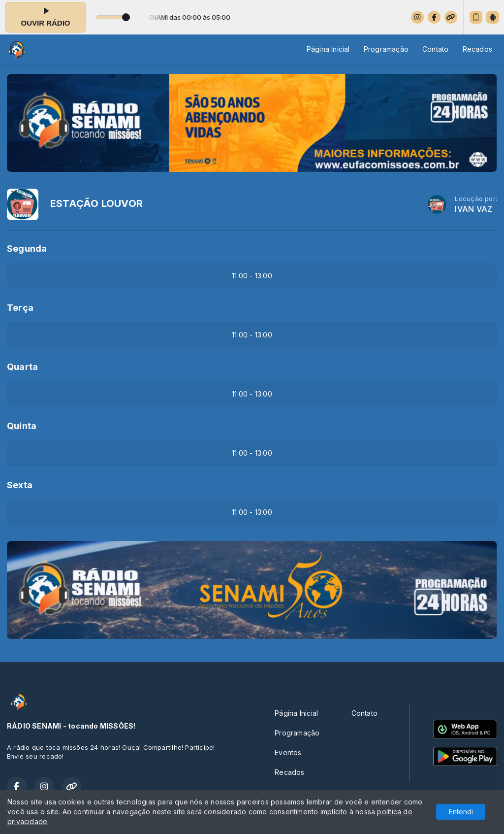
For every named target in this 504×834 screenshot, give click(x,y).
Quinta (22, 426)
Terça (20, 308)
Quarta (22, 367)
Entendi (461, 812)
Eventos (288, 752)
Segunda (27, 249)
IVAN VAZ (473, 209)
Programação (386, 49)
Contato (435, 49)
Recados (477, 49)
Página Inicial (328, 49)
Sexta (20, 485)
